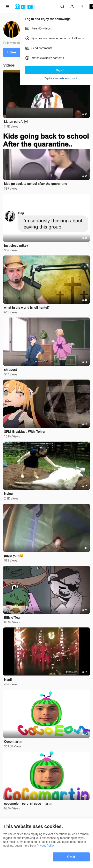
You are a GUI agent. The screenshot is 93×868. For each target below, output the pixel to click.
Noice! (9, 494)
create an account (67, 78)
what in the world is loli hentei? (27, 308)
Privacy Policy (46, 846)
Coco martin (13, 742)
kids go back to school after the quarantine (36, 184)
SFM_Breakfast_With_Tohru (24, 432)
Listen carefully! (16, 122)
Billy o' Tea (12, 618)
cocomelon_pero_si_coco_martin (28, 804)
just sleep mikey (16, 246)
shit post (10, 370)
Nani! (8, 680)
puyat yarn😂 (14, 556)
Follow (12, 52)
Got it (71, 857)
